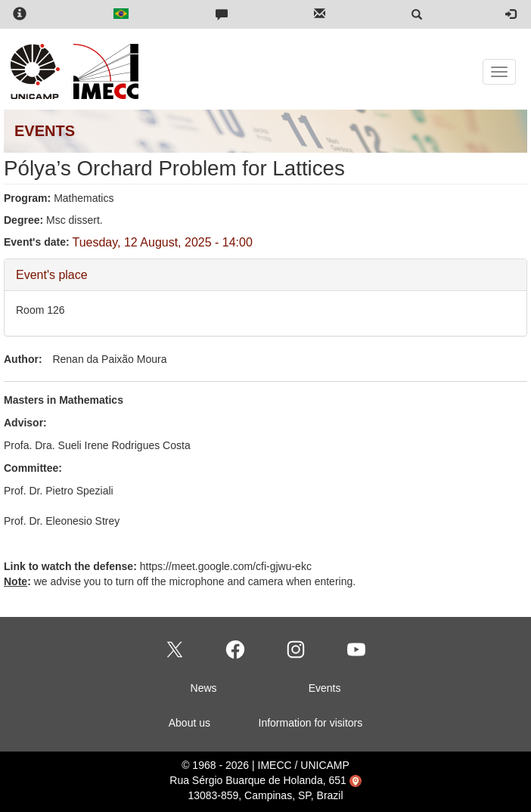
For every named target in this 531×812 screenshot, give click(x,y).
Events (325, 688)
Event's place (52, 274)
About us (189, 723)
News (204, 688)
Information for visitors (311, 723)
